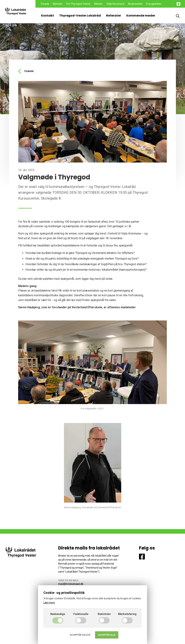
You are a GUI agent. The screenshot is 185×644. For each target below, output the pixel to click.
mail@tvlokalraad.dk (71, 584)
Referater (114, 16)
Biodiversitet (135, 4)
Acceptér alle (107, 635)
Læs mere (49, 603)
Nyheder (58, 4)
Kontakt (48, 16)
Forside (45, 4)
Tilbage (27, 71)
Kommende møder (141, 16)
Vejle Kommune (115, 4)
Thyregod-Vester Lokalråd (80, 16)
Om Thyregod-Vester (78, 4)
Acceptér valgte (80, 635)
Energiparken (154, 4)
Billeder (98, 4)
